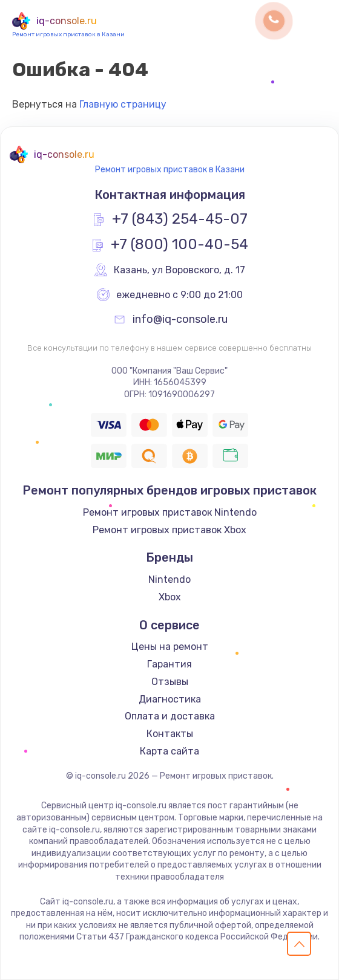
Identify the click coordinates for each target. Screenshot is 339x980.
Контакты (170, 734)
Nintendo (169, 579)
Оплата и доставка (170, 716)
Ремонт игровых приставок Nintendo (170, 512)
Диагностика (170, 699)
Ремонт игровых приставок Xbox (169, 530)
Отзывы (170, 682)
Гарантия (169, 664)
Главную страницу (123, 104)
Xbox (170, 597)
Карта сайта (169, 751)
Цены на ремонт (170, 647)
